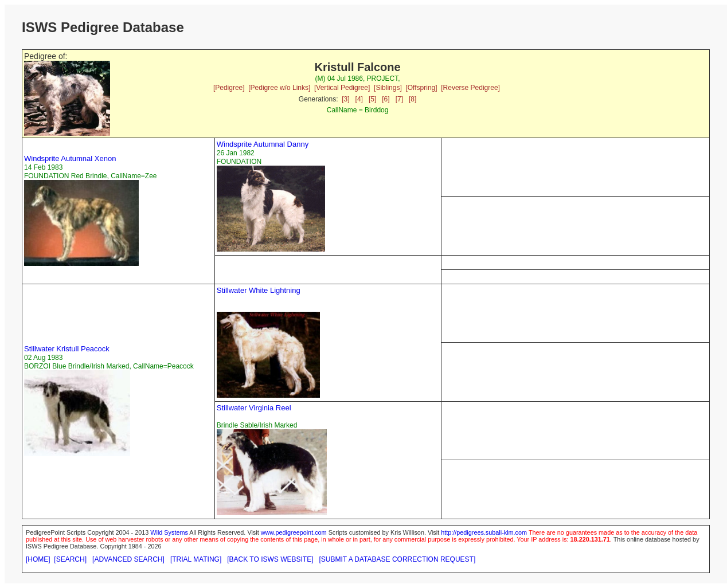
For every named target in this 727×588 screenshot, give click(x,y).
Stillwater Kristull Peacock (67, 349)
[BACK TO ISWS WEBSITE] (270, 559)
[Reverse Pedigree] (470, 88)
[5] (372, 99)
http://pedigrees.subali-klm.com (484, 532)
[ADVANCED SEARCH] (128, 559)
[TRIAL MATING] (196, 559)
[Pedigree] (229, 88)
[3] (345, 99)
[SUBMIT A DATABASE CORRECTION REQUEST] (398, 559)
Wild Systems (169, 532)
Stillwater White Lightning (259, 290)
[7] (399, 99)
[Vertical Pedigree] (342, 88)
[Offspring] (421, 88)
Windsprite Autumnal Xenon (70, 158)
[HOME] (38, 559)
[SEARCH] (70, 559)
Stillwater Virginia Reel (254, 408)
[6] (386, 99)
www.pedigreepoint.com (294, 532)
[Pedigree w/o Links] (279, 88)
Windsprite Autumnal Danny (263, 144)
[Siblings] (388, 88)
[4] (359, 99)
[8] (413, 99)
